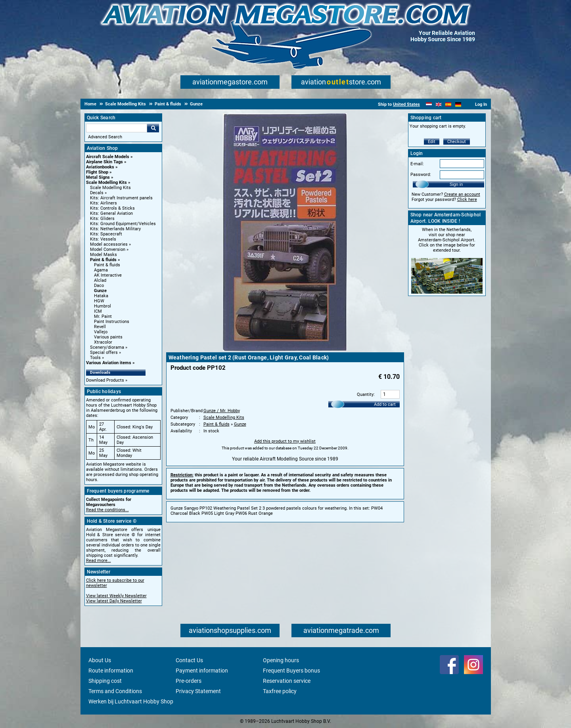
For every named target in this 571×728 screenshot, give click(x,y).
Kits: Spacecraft (106, 234)
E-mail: (417, 164)
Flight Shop (97, 172)
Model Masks (103, 255)
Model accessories (109, 244)
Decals (97, 193)
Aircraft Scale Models (108, 157)
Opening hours (281, 660)
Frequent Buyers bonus (291, 671)
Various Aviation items (109, 363)
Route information (111, 671)
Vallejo (101, 332)
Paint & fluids (103, 260)
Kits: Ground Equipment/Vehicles (123, 224)
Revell (100, 327)
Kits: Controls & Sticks (112, 208)
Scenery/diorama (107, 347)
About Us (100, 660)
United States (406, 104)
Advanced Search (105, 137)
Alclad (100, 280)
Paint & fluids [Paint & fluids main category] (107, 265)
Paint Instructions (112, 322)
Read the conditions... (107, 510)
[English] (439, 104)
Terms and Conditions (115, 691)
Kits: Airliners (103, 203)
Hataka (101, 296)
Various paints (108, 337)
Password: (421, 175)
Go (153, 128)
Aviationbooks (100, 167)
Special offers (104, 353)
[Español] (448, 104)
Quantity (365, 395)
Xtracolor (103, 342)
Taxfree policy (280, 691)
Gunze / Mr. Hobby (222, 411)
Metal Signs (98, 177)
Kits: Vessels (103, 239)
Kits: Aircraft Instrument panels (121, 198)
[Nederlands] (429, 104)
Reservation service (287, 681)
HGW (99, 301)
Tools (95, 358)
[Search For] (117, 128)
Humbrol (103, 306)
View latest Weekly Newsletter (116, 596)
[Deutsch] (458, 104)
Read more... (99, 561)
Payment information (202, 671)
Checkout (457, 142)
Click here (467, 200)
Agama (101, 270)
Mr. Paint (103, 316)
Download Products (105, 380)
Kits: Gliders (102, 219)
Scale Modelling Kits (106, 182)
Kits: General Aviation (111, 213)
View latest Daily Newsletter (114, 601)
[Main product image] (285, 350)
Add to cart (385, 404)
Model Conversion (108, 249)
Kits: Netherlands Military (115, 229)
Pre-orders (189, 681)
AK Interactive (108, 275)
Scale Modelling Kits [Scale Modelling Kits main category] (110, 188)
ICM (98, 311)
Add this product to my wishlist (285, 441)
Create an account (462, 194)
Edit (432, 142)
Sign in (456, 184)
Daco (99, 286)
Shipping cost (105, 681)
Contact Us (189, 660)
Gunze (100, 291)
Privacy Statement (198, 691)
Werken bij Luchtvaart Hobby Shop (131, 701)
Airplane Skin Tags (104, 162)
